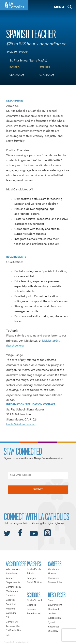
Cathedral (11, 613)
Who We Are (13, 569)
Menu (59, 7)
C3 (7, 618)
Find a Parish (34, 569)
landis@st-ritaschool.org (21, 425)
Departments (13, 583)
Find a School (34, 600)
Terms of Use (13, 626)
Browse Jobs (55, 583)
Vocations (53, 569)
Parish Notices (35, 583)
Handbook (54, 609)
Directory (53, 631)
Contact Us (12, 622)
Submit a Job (34, 614)
